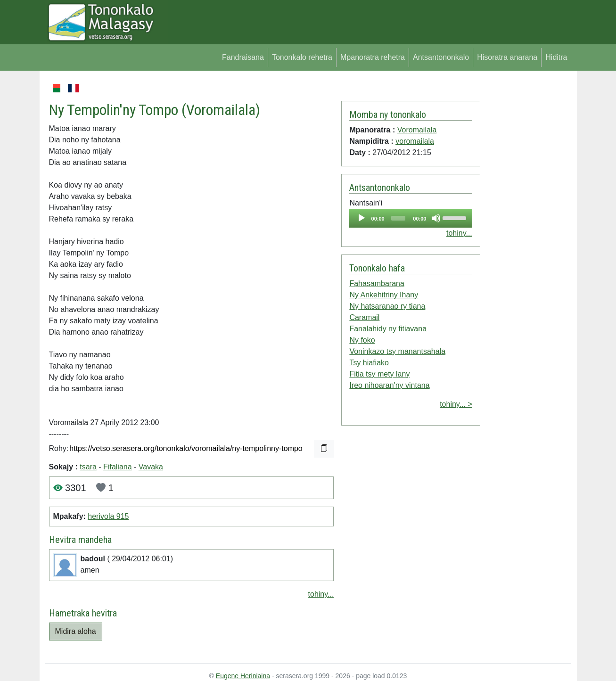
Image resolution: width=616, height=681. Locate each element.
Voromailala (221, 110)
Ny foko (362, 340)
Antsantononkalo (441, 57)
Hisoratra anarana (507, 57)
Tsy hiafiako (369, 363)
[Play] (361, 218)
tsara (88, 467)
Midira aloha (76, 631)
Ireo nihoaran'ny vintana (389, 385)
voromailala (415, 141)
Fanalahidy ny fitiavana (388, 329)
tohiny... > (456, 404)
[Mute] (436, 218)
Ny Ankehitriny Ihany (384, 295)
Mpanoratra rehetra (373, 57)
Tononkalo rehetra (302, 57)
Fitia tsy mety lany (379, 374)
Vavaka (151, 467)
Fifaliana (117, 467)
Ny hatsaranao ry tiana (387, 306)
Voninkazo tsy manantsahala (397, 351)
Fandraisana (243, 57)
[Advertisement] (526, 223)
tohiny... (321, 594)
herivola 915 (108, 516)
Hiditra (556, 57)
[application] (411, 218)
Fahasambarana (377, 283)
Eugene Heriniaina (243, 676)
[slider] (398, 218)
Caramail (364, 317)
